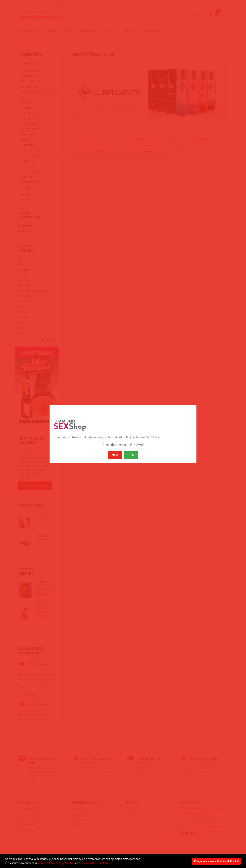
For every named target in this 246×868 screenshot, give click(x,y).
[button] (110, 864)
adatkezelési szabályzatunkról (56, 863)
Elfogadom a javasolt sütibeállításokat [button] (217, 861)
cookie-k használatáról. (95, 863)
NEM (115, 455)
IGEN (131, 455)
